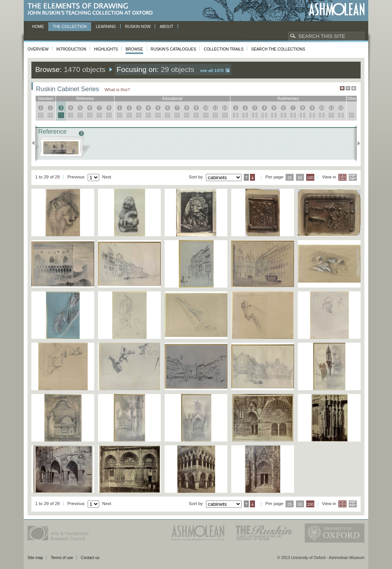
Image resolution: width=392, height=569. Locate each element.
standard (46, 99)
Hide (354, 88)
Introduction (71, 49)
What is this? (117, 89)
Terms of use (62, 558)
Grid (342, 177)
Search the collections (278, 49)
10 (206, 108)
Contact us (90, 558)
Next (357, 143)
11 (215, 108)
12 (225, 108)
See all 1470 (212, 70)
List (353, 177)
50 (300, 178)
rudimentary (288, 99)
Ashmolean (337, 9)
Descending (252, 177)
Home (38, 27)
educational (172, 99)
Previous (35, 143)
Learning (106, 27)
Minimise (348, 88)
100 (310, 178)
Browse (134, 49)
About (166, 27)
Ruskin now (138, 27)
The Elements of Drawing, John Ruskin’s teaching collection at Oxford (92, 9)
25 (290, 178)
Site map (35, 558)
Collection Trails (224, 49)
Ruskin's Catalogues (174, 49)
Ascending (246, 177)
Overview (38, 49)
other (352, 99)
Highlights (106, 49)
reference (85, 99)
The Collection (70, 27)
